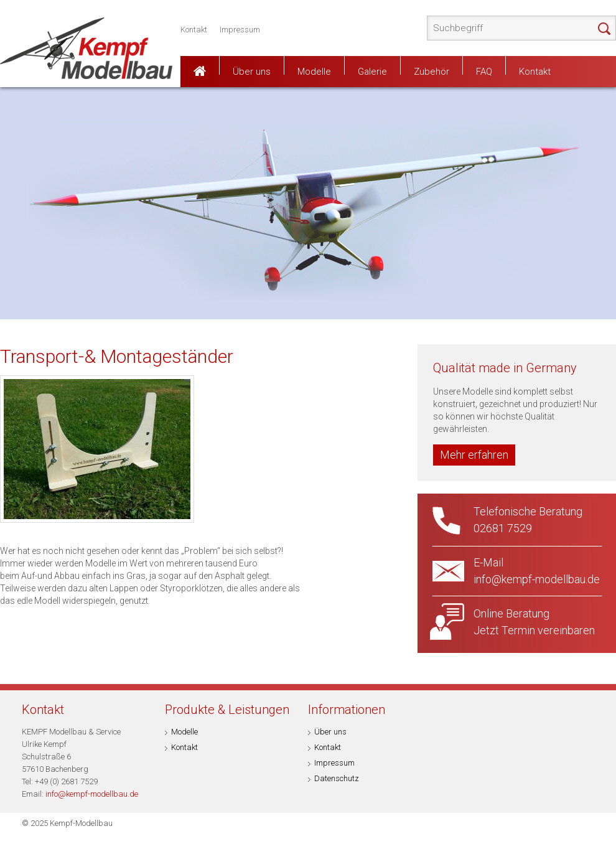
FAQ (484, 70)
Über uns (252, 70)
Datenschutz (337, 778)
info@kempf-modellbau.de (92, 794)
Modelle (314, 70)
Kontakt (194, 30)
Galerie (372, 70)
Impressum (240, 30)
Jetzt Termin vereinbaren (534, 630)
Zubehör (432, 70)
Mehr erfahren (474, 455)
